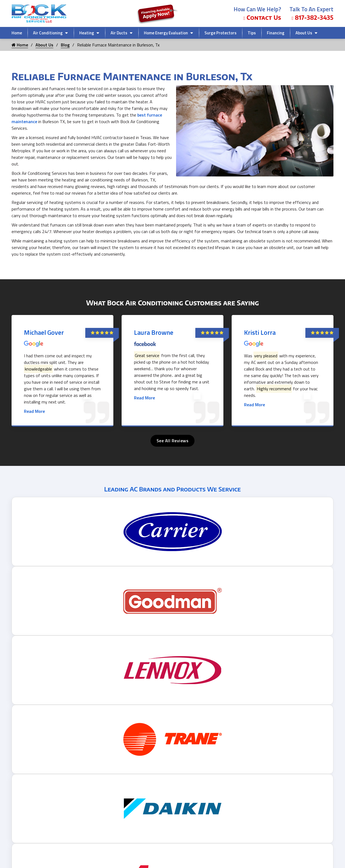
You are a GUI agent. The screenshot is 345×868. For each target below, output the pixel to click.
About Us (304, 33)
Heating (87, 33)
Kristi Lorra (260, 332)
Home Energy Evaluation (166, 33)
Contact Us (262, 17)
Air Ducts (119, 33)
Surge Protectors (221, 33)
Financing (276, 33)
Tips (252, 33)
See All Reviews (173, 441)
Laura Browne (154, 332)
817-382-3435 (313, 17)
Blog (65, 45)
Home (17, 33)
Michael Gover (44, 332)
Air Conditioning (48, 33)
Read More (34, 411)
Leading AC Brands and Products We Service (172, 489)
